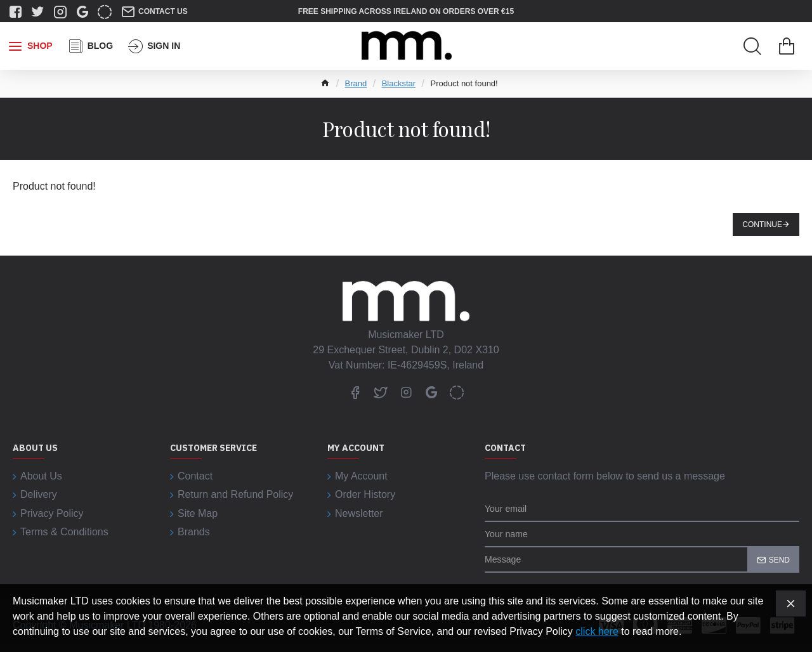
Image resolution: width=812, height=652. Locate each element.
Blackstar (399, 83)
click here (597, 631)
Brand (356, 83)
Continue (762, 225)
